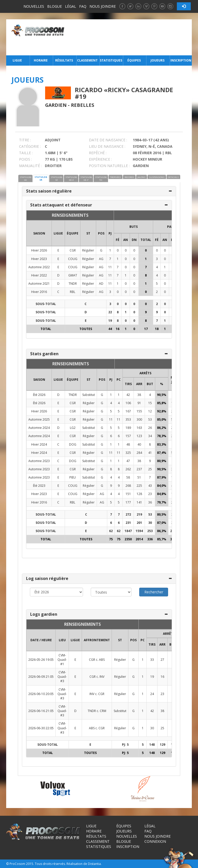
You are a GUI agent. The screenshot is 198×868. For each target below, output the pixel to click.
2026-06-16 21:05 (41, 711)
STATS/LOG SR (41, 178)
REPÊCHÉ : (98, 153)
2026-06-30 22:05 (41, 728)
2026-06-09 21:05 (41, 677)
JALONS (141, 177)
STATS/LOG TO (101, 178)
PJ (110, 233)
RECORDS (129, 177)
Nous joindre (103, 6)
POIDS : (26, 159)
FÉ (118, 240)
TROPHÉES (115, 177)
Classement (87, 60)
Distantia (94, 864)
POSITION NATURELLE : (109, 166)
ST (88, 233)
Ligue (17, 60)
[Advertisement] (130, 37)
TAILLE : (26, 153)
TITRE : (25, 140)
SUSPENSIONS (157, 177)
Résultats (64, 60)
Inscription (181, 60)
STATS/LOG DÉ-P (86, 178)
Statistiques (111, 60)
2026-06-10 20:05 (41, 694)
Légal (71, 6)
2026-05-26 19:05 (41, 660)
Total (146, 240)
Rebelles (82, 105)
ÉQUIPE (73, 233)
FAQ (83, 6)
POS (101, 233)
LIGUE (58, 233)
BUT (150, 384)
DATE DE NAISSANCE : (108, 140)
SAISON (39, 233)
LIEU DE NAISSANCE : (107, 146)
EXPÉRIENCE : (100, 159)
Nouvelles (34, 6)
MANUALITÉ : (30, 166)
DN (134, 240)
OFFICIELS (173, 177)
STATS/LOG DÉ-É (71, 178)
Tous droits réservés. (50, 864)
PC (119, 380)
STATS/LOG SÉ (56, 178)
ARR (139, 384)
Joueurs (158, 60)
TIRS (128, 384)
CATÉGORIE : (30, 146)
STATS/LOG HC (26, 178)
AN (126, 240)
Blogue (55, 6)
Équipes (134, 60)
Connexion (155, 841)
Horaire (41, 60)
